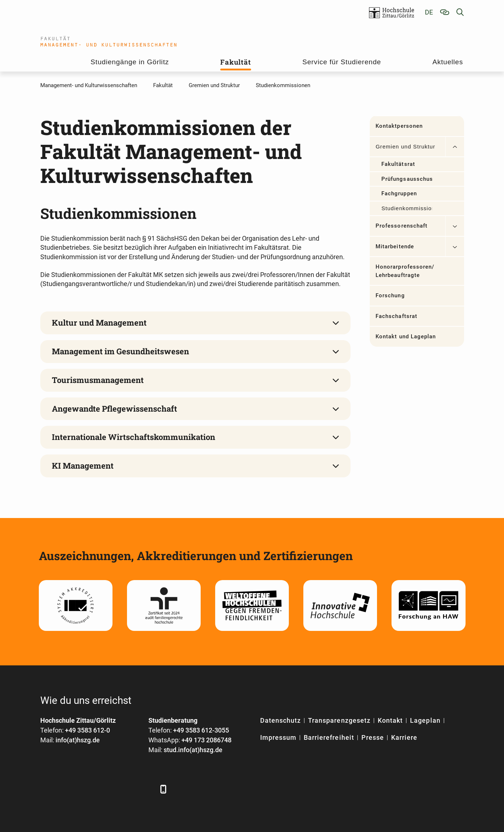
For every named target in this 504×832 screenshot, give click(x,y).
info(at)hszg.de (78, 740)
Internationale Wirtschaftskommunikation (134, 437)
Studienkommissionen (407, 208)
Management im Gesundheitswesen (120, 351)
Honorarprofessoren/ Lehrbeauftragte (405, 271)
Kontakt (390, 720)
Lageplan (425, 720)
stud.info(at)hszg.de (193, 750)
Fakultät (235, 62)
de (429, 12)
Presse (373, 737)
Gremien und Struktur (405, 146)
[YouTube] (106, 789)
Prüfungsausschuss (407, 179)
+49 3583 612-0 (87, 730)
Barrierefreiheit (329, 737)
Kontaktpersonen (399, 126)
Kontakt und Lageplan (406, 337)
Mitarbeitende (395, 246)
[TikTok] (146, 789)
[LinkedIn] (67, 789)
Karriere (404, 737)
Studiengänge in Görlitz (130, 62)
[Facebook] (47, 789)
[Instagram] (126, 789)
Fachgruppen (399, 193)
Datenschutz (281, 720)
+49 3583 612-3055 (201, 730)
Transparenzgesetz (339, 720)
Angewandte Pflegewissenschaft (114, 409)
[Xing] (87, 789)
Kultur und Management (99, 323)
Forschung (390, 295)
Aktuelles (448, 62)
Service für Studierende (342, 62)
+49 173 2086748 (206, 740)
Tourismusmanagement (98, 380)
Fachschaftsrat (396, 316)
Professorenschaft (401, 226)
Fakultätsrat (398, 164)
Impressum (278, 737)
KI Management (83, 466)
